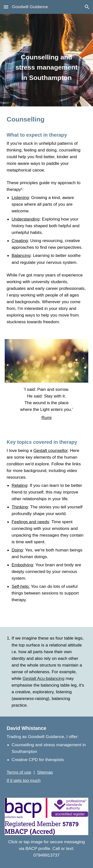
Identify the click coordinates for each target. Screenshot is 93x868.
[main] (47, 60)
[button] (6, 7)
